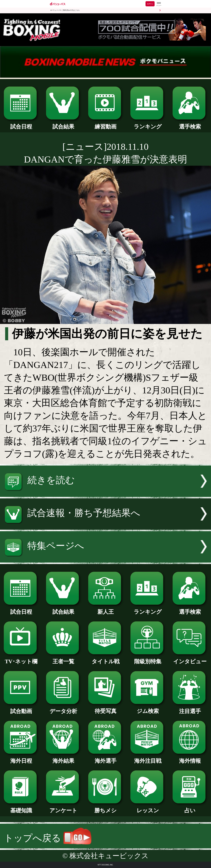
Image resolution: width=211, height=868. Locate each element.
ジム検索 (148, 708)
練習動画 (105, 124)
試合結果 (63, 124)
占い (190, 808)
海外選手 (105, 758)
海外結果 (63, 758)
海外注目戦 (148, 758)
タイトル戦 (105, 659)
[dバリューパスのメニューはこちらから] (159, 4)
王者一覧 (63, 659)
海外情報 (190, 758)
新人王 (105, 609)
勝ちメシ (105, 808)
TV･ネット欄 (21, 659)
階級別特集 (148, 659)
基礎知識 (21, 808)
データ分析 (63, 709)
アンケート (63, 808)
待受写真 (105, 708)
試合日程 (21, 124)
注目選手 (190, 709)
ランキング (148, 124)
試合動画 (21, 709)
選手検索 (190, 124)
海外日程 (21, 758)
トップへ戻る (48, 838)
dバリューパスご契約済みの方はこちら (65, 10)
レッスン (148, 808)
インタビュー (190, 659)
